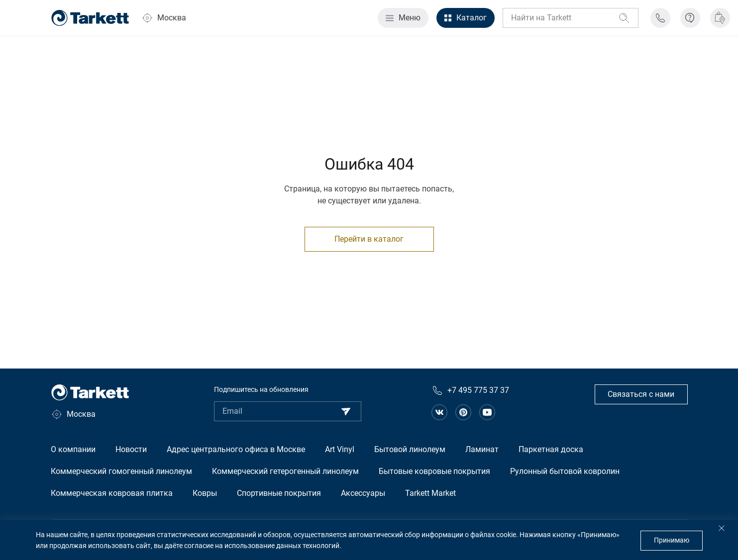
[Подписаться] (346, 411)
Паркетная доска (551, 449)
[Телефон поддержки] (660, 18)
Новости (131, 449)
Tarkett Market (430, 493)
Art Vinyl (340, 449)
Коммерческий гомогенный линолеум (121, 471)
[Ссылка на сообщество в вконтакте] (439, 412)
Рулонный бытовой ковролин (565, 471)
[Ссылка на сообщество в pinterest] (463, 412)
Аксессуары (363, 493)
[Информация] (690, 18)
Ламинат (482, 449)
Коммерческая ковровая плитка (112, 493)
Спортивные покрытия (279, 493)
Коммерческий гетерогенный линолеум (285, 471)
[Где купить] (720, 18)
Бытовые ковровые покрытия (434, 471)
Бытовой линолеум (410, 449)
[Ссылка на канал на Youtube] (487, 412)
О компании (73, 449)
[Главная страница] (90, 18)
